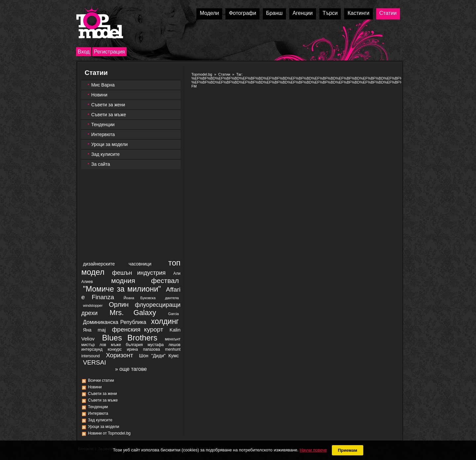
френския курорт (138, 329)
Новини (99, 95)
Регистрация (109, 52)
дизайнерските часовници (117, 264)
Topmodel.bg (202, 74)
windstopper (93, 305)
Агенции (303, 13)
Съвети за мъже (109, 115)
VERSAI (95, 362)
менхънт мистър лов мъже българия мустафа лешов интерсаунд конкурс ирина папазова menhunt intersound (131, 348)
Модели (209, 13)
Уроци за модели (109, 144)
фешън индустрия (139, 273)
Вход (84, 52)
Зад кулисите (105, 154)
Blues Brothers (130, 338)
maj (102, 330)
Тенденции (103, 124)
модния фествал (145, 281)
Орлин (119, 304)
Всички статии (101, 380)
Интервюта (103, 134)
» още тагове (131, 369)
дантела (172, 298)
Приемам (348, 450)
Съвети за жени (108, 105)
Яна (87, 330)
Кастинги (358, 13)
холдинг (165, 321)
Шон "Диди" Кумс (159, 356)
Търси (330, 13)
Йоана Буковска (140, 298)
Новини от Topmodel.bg (109, 433)
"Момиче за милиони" (122, 289)
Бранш (274, 13)
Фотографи (242, 13)
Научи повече (313, 450)
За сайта (101, 164)
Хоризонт (119, 355)
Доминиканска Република (115, 322)
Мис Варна (103, 85)
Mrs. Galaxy (133, 313)
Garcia (174, 314)
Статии (388, 13)
